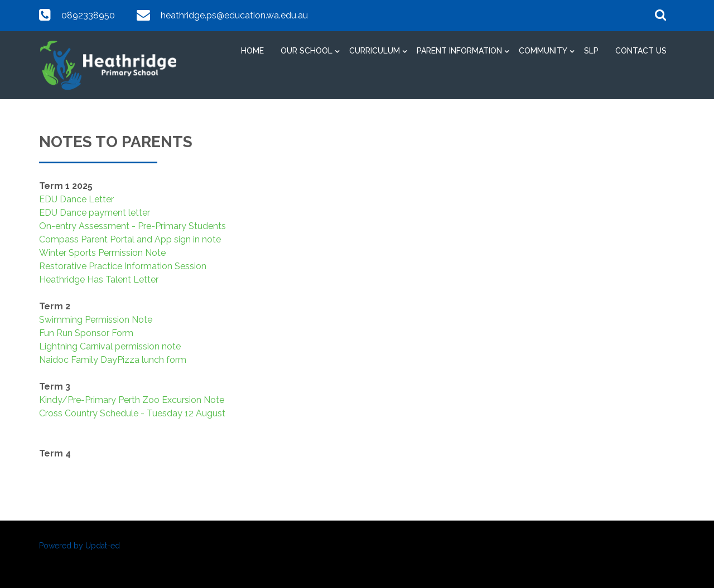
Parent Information (459, 51)
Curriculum (375, 51)
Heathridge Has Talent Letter (99, 280)
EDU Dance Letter (76, 199)
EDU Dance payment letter (95, 213)
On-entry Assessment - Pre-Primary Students (132, 226)
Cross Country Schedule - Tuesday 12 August (132, 413)
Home (252, 51)
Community (543, 51)
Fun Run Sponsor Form (86, 333)
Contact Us (641, 51)
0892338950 (88, 15)
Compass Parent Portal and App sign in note (130, 239)
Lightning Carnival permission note (110, 346)
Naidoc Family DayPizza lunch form (113, 360)
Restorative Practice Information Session (123, 266)
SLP (591, 51)
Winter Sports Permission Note (102, 253)
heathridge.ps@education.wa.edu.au (234, 15)
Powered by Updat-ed (79, 546)
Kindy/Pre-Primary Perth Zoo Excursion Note (132, 400)
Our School (307, 51)
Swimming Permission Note (96, 320)
